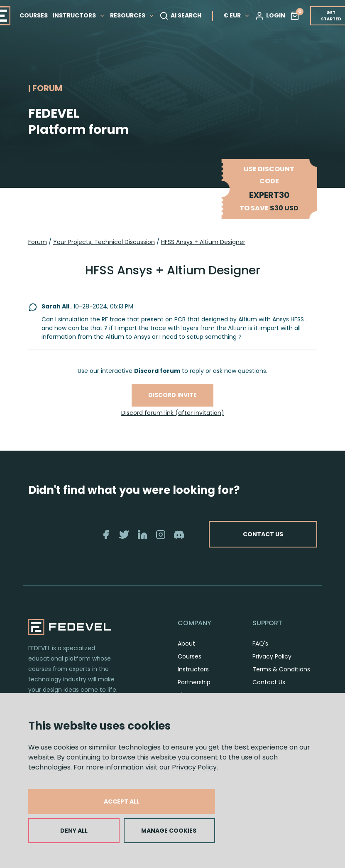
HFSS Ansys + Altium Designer (203, 242)
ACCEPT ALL (122, 801)
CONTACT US (263, 534)
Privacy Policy (194, 767)
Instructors (193, 669)
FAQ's (260, 644)
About (186, 644)
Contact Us (269, 682)
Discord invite (172, 395)
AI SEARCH (180, 16)
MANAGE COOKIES (169, 831)
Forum (38, 242)
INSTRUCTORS (79, 15)
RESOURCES (132, 15)
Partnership (194, 682)
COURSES (34, 15)
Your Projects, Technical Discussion (104, 242)
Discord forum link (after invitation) (173, 413)
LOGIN (270, 16)
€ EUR (237, 15)
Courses (190, 656)
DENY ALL (74, 831)
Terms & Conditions (281, 669)
